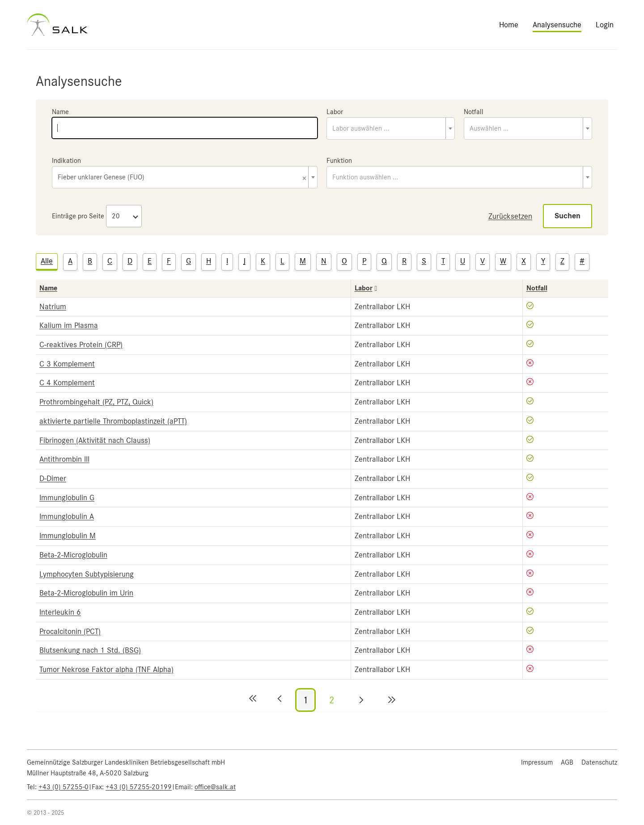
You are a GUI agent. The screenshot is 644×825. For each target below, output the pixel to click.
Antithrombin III (64, 459)
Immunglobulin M (68, 536)
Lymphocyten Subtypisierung (87, 574)
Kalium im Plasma (69, 325)
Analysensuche (557, 25)
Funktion (339, 161)
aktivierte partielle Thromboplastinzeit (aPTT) (113, 421)
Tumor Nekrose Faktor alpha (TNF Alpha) (106, 669)
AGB (567, 762)
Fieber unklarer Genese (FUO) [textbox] (182, 178)
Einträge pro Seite (78, 216)
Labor (335, 112)
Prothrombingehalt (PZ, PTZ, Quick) (96, 402)
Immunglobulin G (67, 498)
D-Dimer (53, 478)
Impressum (537, 762)
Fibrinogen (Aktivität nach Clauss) (95, 440)
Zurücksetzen (510, 216)
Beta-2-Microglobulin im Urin (86, 593)
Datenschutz (599, 762)
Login (605, 25)
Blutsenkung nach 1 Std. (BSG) (90, 650)
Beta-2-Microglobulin (73, 555)
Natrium (53, 306)
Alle (47, 261)
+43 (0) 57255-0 (64, 787)
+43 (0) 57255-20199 (139, 787)
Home (509, 25)
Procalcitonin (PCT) (70, 631)
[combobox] (391, 128)
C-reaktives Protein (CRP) (81, 344)
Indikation (66, 161)
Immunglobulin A (67, 516)
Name (60, 112)
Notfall (474, 112)
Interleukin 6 (60, 612)
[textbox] (391, 128)
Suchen (568, 216)
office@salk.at (215, 787)
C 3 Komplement (67, 364)
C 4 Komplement (67, 383)
